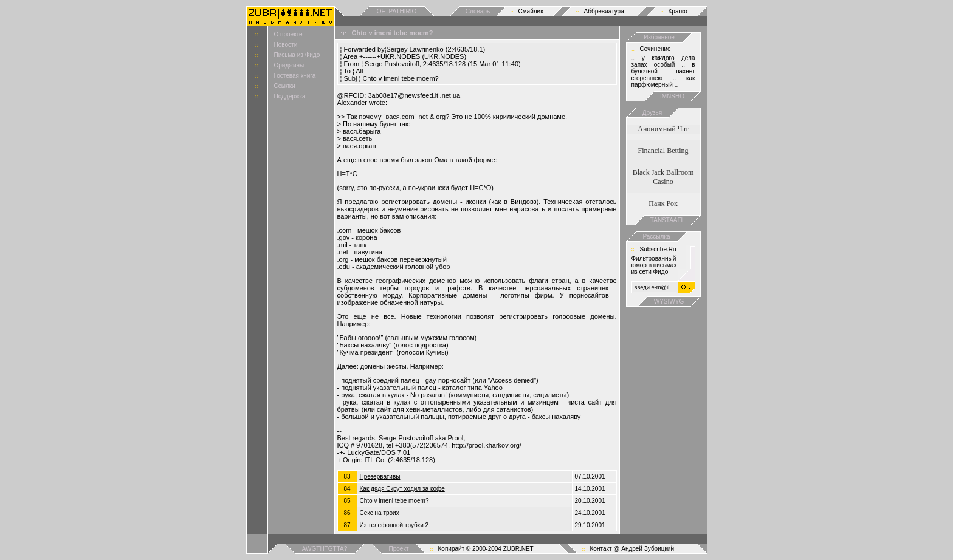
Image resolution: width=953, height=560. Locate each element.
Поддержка (290, 96)
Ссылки (285, 86)
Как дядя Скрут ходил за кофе (402, 489)
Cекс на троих (380, 513)
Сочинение (655, 49)
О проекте (288, 34)
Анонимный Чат (663, 129)
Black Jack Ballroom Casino (663, 177)
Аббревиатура (604, 11)
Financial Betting (663, 151)
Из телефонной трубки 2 (394, 525)
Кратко (678, 11)
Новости (286, 45)
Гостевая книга (295, 76)
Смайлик (531, 11)
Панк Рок (663, 203)
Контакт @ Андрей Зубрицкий (632, 549)
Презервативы (380, 476)
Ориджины (289, 65)
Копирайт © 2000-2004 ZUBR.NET (486, 549)
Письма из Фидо (297, 55)
